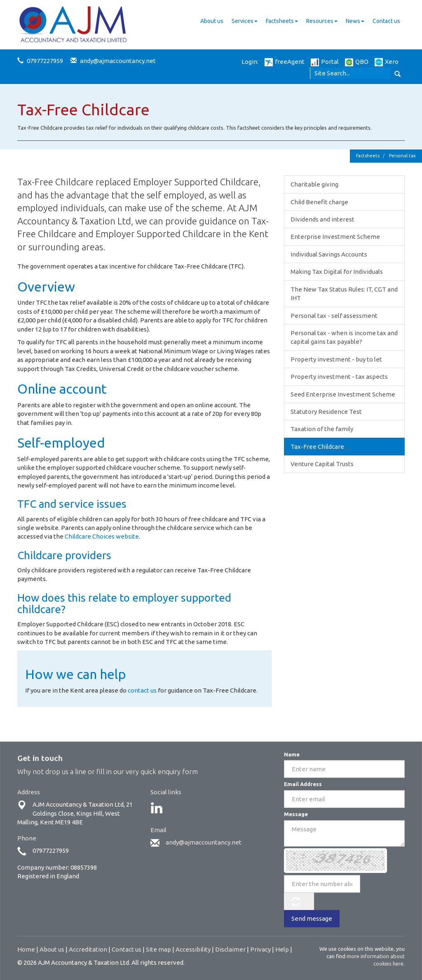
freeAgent (285, 62)
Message (296, 814)
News (355, 21)
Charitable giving (314, 184)
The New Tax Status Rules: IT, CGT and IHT (344, 294)
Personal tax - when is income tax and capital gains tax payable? (344, 337)
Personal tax (402, 156)
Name (292, 754)
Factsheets (282, 21)
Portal (325, 62)
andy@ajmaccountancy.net (118, 61)
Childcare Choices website (102, 536)
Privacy (260, 949)
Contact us (386, 21)
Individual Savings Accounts (329, 254)
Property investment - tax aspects (339, 377)
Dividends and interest (322, 219)
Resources (322, 21)
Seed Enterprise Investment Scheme (343, 394)
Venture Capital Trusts (322, 464)
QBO (357, 62)
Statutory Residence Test (326, 412)
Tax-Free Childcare (317, 447)
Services (245, 21)
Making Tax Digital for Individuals (337, 272)
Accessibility (193, 949)
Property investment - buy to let (336, 359)
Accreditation (88, 949)
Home (26, 949)
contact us (142, 690)
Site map (158, 949)
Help (282, 949)
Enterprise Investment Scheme (335, 237)
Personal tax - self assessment (334, 316)
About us (212, 21)
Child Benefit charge (319, 202)
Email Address (303, 784)
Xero (387, 62)
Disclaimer (230, 949)
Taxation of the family (322, 429)
